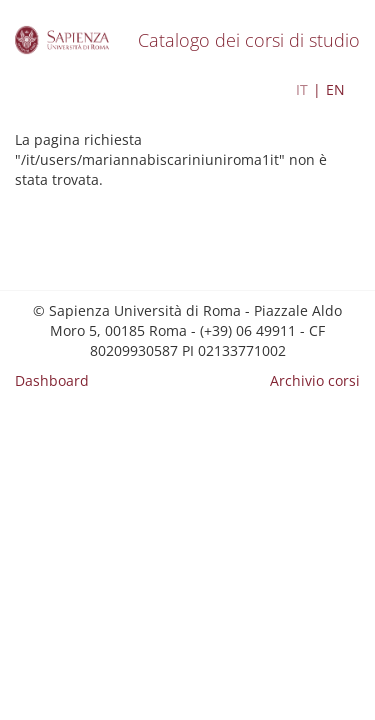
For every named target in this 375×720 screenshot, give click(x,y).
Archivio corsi (315, 380)
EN (335, 89)
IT (302, 89)
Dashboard (52, 380)
